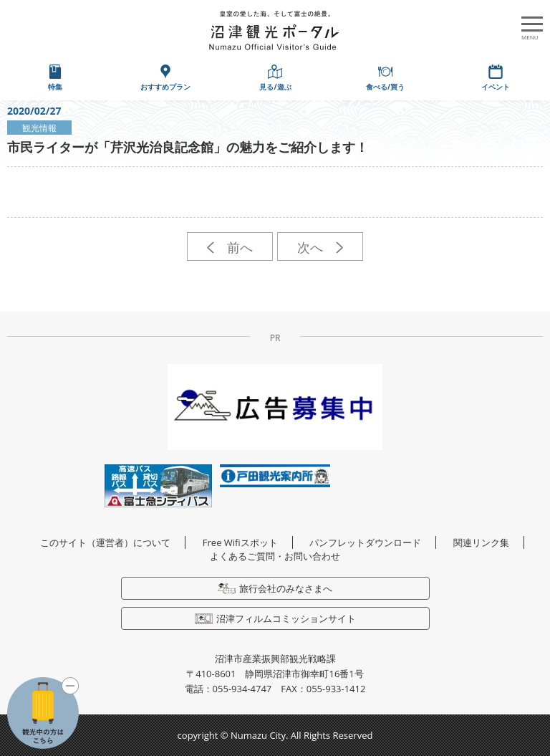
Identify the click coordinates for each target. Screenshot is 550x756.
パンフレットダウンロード (365, 542)
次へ (320, 247)
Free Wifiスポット (240, 542)
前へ (230, 247)
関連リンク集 (481, 542)
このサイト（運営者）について (105, 542)
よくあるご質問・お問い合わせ (275, 556)
